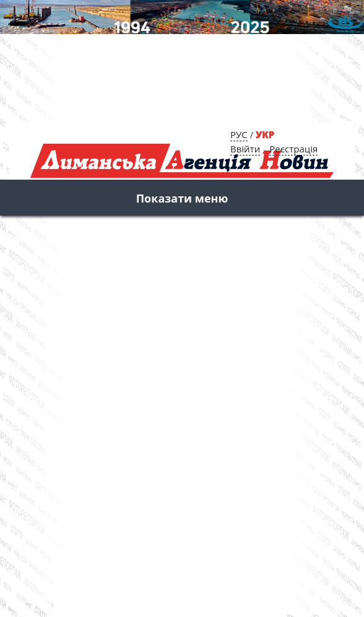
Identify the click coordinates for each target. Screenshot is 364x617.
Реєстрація (293, 149)
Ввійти (245, 149)
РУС (239, 134)
